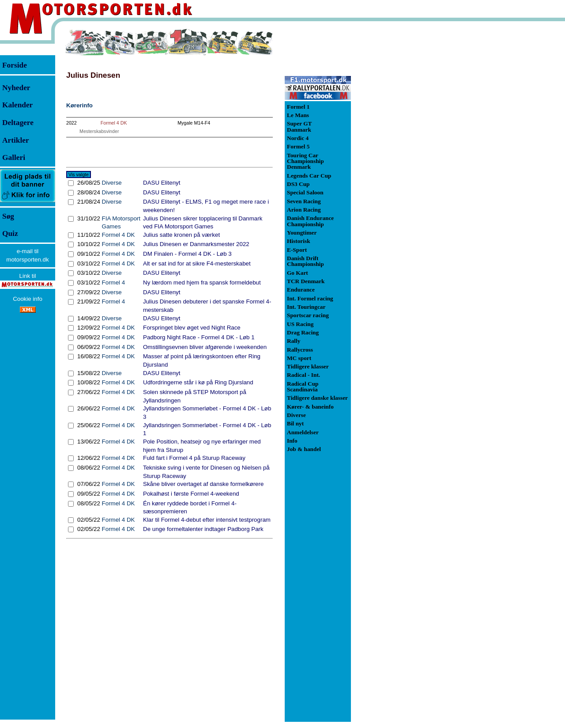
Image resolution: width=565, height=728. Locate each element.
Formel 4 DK (114, 123)
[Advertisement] (397, 161)
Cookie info (28, 299)
